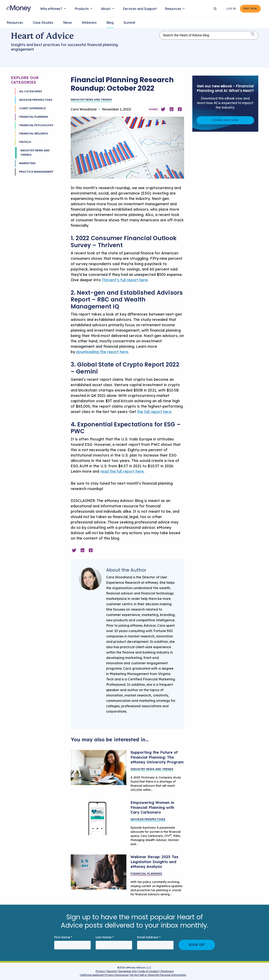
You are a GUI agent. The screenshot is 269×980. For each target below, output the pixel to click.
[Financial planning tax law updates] (99, 872)
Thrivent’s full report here (125, 280)
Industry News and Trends (35, 153)
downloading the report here (102, 352)
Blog (110, 23)
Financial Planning (34, 117)
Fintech (25, 142)
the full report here (154, 412)
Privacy (100, 971)
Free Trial (250, 9)
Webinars (89, 23)
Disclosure (167, 971)
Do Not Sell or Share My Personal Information (158, 976)
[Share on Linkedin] (172, 109)
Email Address (149, 937)
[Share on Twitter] (163, 109)
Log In (231, 9)
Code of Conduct (149, 971)
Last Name (105, 937)
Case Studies (43, 23)
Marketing (27, 163)
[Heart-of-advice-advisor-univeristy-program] (99, 768)
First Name (63, 937)
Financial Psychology (36, 125)
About (106, 9)
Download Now (225, 120)
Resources (173, 9)
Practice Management (36, 172)
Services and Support (140, 9)
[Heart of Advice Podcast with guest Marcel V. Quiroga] (99, 818)
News (67, 23)
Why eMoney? (51, 9)
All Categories (31, 91)
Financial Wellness (34, 133)
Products (82, 9)
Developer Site (128, 971)
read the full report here (122, 471)
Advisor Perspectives (36, 100)
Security (112, 971)
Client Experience (32, 108)
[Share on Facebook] (180, 109)
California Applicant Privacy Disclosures (104, 975)
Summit (129, 23)
